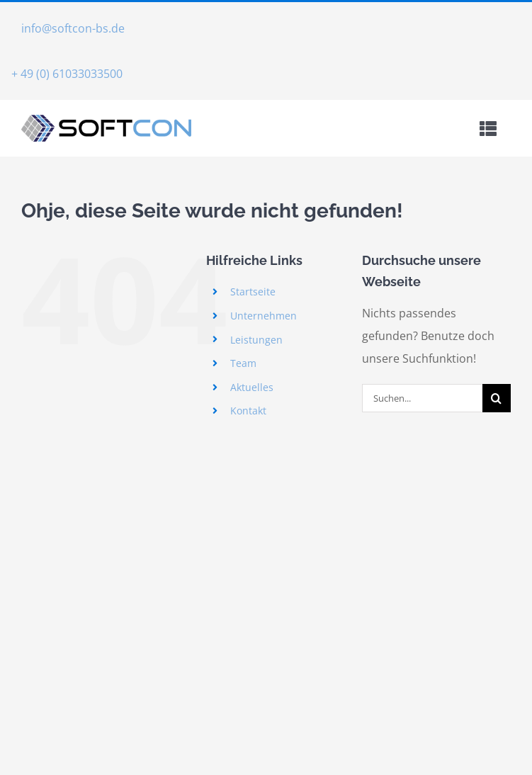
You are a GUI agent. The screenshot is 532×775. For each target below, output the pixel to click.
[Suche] (497, 398)
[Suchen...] (422, 398)
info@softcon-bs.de (73, 28)
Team (243, 363)
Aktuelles (252, 387)
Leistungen (256, 340)
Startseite (253, 292)
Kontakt (248, 411)
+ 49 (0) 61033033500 (67, 74)
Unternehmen (264, 316)
